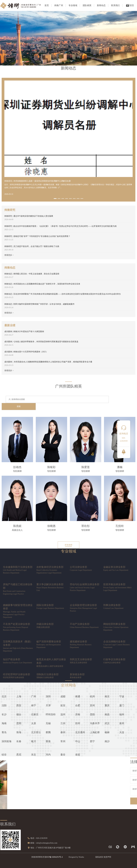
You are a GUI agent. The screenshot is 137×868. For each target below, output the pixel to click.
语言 (130, 5)
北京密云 (36, 732)
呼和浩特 (51, 714)
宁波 (122, 696)
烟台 (19, 714)
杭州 (92, 696)
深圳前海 (7, 741)
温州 (63, 714)
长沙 (4, 714)
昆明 (19, 723)
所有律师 (68, 545)
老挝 (78, 755)
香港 (48, 741)
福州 (122, 714)
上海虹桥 (95, 732)
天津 (48, 705)
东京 (34, 755)
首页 (47, 5)
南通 (78, 696)
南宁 (34, 705)
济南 (78, 714)
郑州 (78, 723)
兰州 (63, 723)
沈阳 (4, 705)
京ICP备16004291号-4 (54, 857)
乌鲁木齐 (95, 723)
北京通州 (80, 732)
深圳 (48, 696)
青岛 (4, 732)
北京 (4, 696)
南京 (107, 696)
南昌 (107, 714)
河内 (48, 755)
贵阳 (92, 714)
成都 (63, 696)
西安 (19, 705)
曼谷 (63, 755)
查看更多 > (9, 255)
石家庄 (35, 714)
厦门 (122, 705)
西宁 (92, 741)
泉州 (122, 723)
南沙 (107, 741)
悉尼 (19, 755)
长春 (19, 741)
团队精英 (87, 5)
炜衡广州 (59, 5)
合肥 (78, 705)
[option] (68, 228)
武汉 (107, 723)
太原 (34, 723)
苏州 (92, 705)
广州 (34, 696)
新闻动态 (101, 5)
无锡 (48, 723)
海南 (4, 723)
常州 (63, 741)
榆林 (107, 732)
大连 (122, 732)
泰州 (63, 732)
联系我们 (115, 5)
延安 (63, 705)
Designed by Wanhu (76, 857)
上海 (19, 696)
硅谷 (4, 755)
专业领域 (73, 5)
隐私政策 (99, 857)
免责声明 (107, 857)
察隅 (48, 732)
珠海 (19, 732)
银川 (34, 741)
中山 (78, 741)
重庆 (107, 705)
